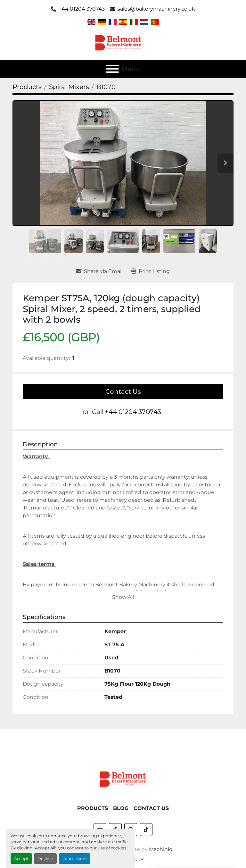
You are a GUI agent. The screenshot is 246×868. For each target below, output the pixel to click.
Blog (121, 808)
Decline (45, 859)
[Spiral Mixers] (69, 87)
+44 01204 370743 (82, 9)
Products (93, 808)
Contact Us (123, 392)
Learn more (75, 859)
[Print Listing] (150, 271)
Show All (123, 597)
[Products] (27, 87)
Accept (21, 859)
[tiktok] (146, 830)
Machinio (161, 849)
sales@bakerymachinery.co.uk (156, 9)
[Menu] (112, 69)
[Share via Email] (99, 271)
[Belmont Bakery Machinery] (123, 779)
